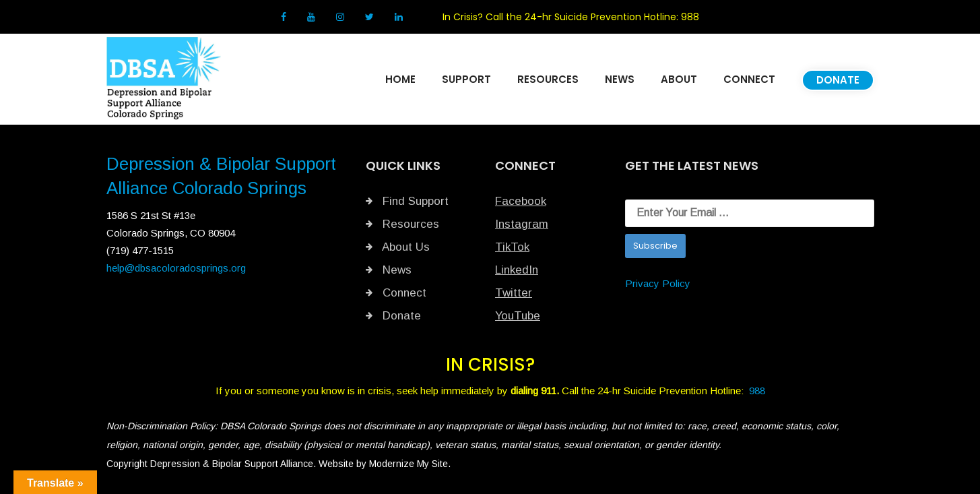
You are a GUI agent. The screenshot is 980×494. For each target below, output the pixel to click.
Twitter (514, 293)
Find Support (407, 201)
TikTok (512, 247)
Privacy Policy (658, 283)
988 (690, 17)
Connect (396, 293)
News (389, 270)
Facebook (521, 201)
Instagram (522, 224)
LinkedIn (517, 270)
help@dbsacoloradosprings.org (176, 268)
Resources (402, 224)
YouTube (518, 316)
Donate (393, 316)
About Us (398, 247)
